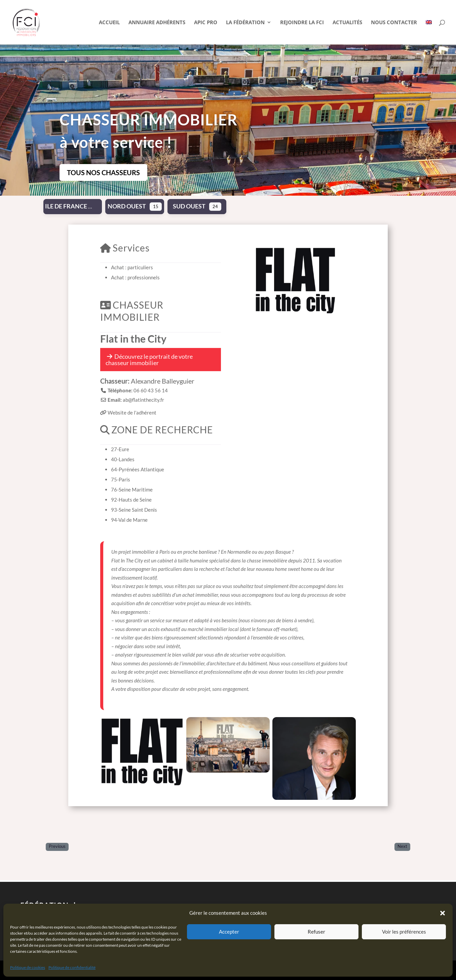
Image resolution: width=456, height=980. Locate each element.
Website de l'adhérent (132, 413)
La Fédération (245, 23)
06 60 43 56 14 (151, 390)
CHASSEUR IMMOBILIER (132, 311)
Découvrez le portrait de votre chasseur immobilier (149, 360)
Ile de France (66, 206)
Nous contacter (394, 23)
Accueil (109, 23)
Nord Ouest (127, 206)
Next (402, 846)
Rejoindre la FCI (302, 23)
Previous (57, 846)
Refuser (316, 932)
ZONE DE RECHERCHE (157, 430)
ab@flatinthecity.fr (143, 400)
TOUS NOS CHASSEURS (103, 172)
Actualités (347, 23)
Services (125, 248)
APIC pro (206, 23)
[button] (443, 913)
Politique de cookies (28, 967)
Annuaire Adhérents (157, 23)
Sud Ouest (189, 206)
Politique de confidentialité (72, 967)
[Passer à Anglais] (429, 32)
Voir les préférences (404, 932)
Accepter (229, 932)
